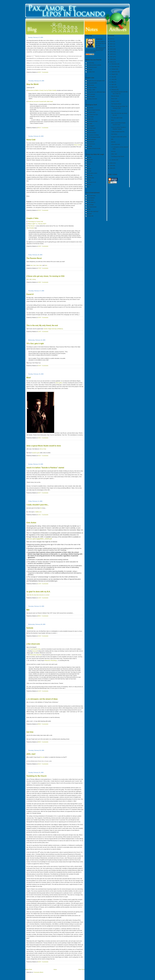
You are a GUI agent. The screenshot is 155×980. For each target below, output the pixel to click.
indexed (89, 169)
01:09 (39, 366)
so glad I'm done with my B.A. (38, 592)
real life (89, 180)
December (114, 64)
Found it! (30, 294)
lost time (30, 732)
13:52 (39, 438)
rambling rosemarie (92, 99)
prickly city (90, 175)
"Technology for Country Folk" (35, 222)
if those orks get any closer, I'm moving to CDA (45, 276)
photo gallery (59, 383)
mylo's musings (91, 94)
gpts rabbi (89, 124)
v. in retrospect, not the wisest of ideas (42, 699)
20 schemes (90, 108)
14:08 (39, 282)
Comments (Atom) (38, 972)
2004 (112, 163)
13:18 (39, 636)
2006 (112, 59)
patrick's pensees (91, 139)
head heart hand (91, 128)
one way (89, 171)
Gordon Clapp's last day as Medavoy (53, 329)
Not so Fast (43, 449)
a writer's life (90, 216)
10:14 (39, 764)
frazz (88, 166)
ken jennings (90, 205)
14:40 (39, 246)
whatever (89, 214)
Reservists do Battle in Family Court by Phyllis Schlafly (42, 90)
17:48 (39, 268)
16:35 (39, 72)
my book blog (90, 63)
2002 (112, 168)
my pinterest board (92, 67)
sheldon (89, 184)
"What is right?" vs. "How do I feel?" (37, 224)
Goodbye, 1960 (91, 90)
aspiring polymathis (92, 83)
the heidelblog (91, 130)
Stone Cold (31, 140)
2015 (112, 39)
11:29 (39, 691)
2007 (112, 57)
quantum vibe (90, 178)
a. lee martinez (91, 198)
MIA (28, 610)
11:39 (39, 584)
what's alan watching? (93, 211)
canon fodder (90, 117)
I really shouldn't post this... (38, 505)
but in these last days (92, 114)
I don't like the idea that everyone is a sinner (38, 595)
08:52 (39, 616)
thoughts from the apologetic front (96, 81)
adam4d (89, 157)
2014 (112, 41)
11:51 (39, 515)
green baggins (91, 126)
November (114, 67)
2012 (112, 44)
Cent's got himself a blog (34, 649)
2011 (112, 46)
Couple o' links (32, 218)
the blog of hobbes (92, 87)
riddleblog (89, 146)
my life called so (91, 202)
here (32, 265)
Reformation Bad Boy (36, 655)
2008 (112, 54)
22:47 (39, 493)
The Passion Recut (116, 104)
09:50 (39, 724)
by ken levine (90, 200)
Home (55, 969)
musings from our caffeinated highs (96, 92)
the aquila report (91, 112)
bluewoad (35, 651)
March (113, 87)
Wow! (29, 378)
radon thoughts (91, 96)
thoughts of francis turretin (94, 148)
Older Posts (81, 969)
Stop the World (32, 84)
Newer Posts (29, 969)
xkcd (88, 187)
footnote (30, 628)
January (114, 160)
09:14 (39, 128)
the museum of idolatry (93, 135)
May (113, 82)
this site (42, 757)
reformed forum (91, 144)
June (113, 79)
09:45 (39, 742)
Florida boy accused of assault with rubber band (40, 101)
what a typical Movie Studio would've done (44, 446)
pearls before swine (92, 173)
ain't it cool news (91, 196)
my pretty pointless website (94, 65)
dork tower (90, 162)
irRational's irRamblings (51, 660)
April (113, 84)
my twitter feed (91, 72)
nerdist (89, 209)
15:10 (39, 210)
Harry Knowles (30, 228)
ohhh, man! (31, 754)
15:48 (39, 318)
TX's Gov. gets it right (35, 344)
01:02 (39, 456)
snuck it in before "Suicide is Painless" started (45, 468)
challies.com (38, 512)
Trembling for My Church (36, 776)
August (113, 74)
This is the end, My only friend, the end (42, 325)
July (113, 77)
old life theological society (94, 137)
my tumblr (89, 70)
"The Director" (31, 226)
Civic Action (31, 523)
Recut (34, 258)
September (114, 72)
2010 (112, 49)
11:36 (39, 598)
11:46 (39, 332)
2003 (112, 166)
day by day (90, 160)
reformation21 (91, 142)
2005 (112, 62)
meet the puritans (91, 133)
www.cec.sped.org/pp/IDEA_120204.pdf (39, 539)
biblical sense (90, 85)
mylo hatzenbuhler (92, 207)
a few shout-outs (33, 644)
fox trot (89, 164)
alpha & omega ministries (94, 110)
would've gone (36, 453)
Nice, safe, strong (31, 279)
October (114, 69)
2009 (112, 52)
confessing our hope (92, 121)
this (41, 508)
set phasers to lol (91, 182)
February (114, 90)
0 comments (45, 72)
